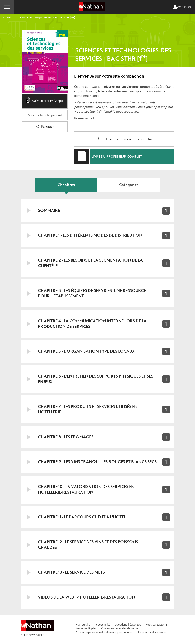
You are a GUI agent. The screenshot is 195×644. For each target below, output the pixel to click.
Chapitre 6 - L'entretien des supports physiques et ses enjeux (96, 379)
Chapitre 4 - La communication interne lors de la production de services (92, 324)
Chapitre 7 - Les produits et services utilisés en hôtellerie (88, 409)
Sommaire (49, 210)
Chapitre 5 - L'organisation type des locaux (86, 351)
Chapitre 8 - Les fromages (66, 437)
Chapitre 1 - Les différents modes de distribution (90, 235)
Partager (45, 127)
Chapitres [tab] (66, 185)
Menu (7, 7)
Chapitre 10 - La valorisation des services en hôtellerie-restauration (86, 489)
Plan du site (83, 624)
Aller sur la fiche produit (45, 115)
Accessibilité (102, 624)
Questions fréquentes (128, 624)
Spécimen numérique (45, 102)
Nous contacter (155, 624)
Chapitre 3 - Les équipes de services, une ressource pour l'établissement (92, 293)
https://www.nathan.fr (34, 635)
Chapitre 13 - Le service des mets (71, 572)
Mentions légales (86, 628)
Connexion (184, 7)
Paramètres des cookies (152, 632)
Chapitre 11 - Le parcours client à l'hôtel (82, 517)
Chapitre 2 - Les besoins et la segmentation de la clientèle (90, 263)
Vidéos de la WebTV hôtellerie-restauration (87, 597)
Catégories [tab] (129, 185)
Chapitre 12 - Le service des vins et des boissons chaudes (88, 545)
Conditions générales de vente (119, 628)
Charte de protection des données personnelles (104, 632)
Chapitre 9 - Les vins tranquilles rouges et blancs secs (97, 462)
